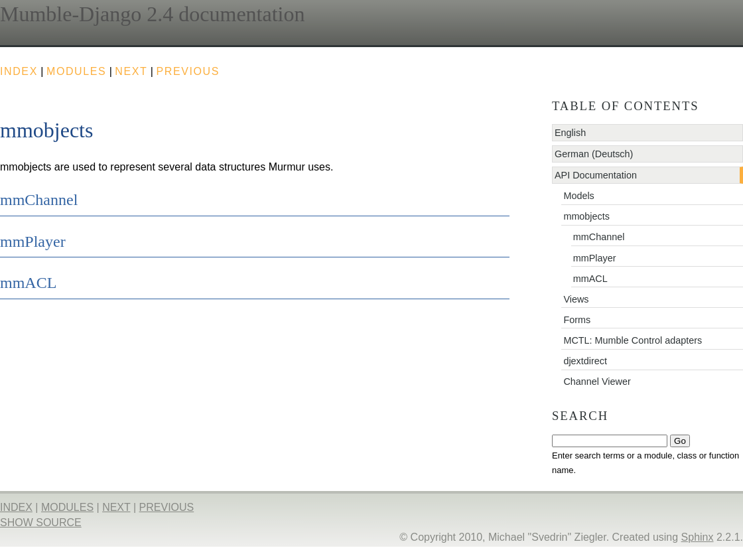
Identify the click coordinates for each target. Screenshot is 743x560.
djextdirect (585, 361)
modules (76, 71)
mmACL (590, 279)
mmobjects (586, 216)
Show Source (41, 523)
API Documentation (596, 175)
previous (188, 71)
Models (578, 196)
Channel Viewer (597, 382)
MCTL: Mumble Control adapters (633, 340)
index (19, 71)
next (131, 71)
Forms (577, 320)
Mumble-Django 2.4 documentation (152, 14)
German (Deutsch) (594, 154)
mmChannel (599, 237)
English (570, 133)
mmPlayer (595, 258)
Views (576, 299)
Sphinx (698, 537)
